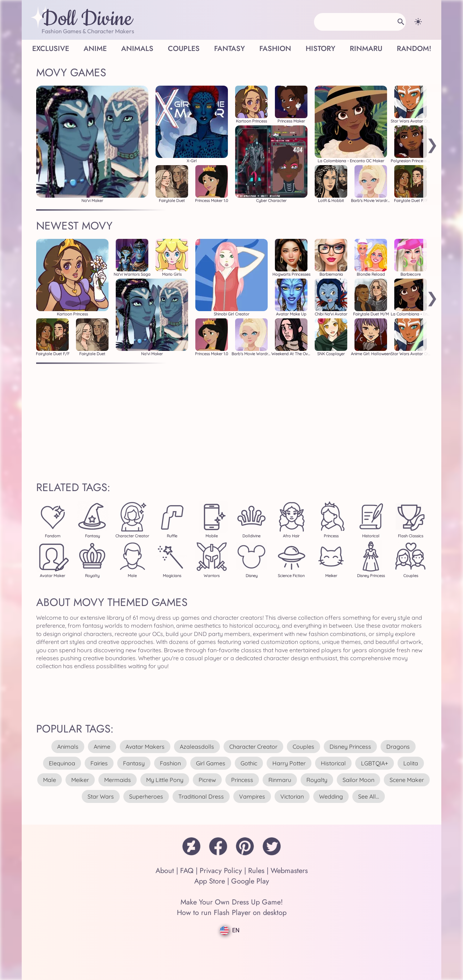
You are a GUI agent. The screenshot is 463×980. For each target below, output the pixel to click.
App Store (210, 881)
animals (68, 747)
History (320, 49)
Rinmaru (366, 49)
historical (333, 763)
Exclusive (51, 49)
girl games (211, 763)
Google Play (250, 881)
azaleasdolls (197, 747)
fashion (170, 763)
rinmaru (280, 780)
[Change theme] (418, 22)
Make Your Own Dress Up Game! (232, 902)
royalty (317, 780)
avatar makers (145, 747)
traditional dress (201, 796)
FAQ (187, 871)
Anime (95, 49)
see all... (369, 796)
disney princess (350, 747)
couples (303, 747)
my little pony (165, 780)
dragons (398, 747)
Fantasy (230, 49)
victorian (292, 796)
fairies (99, 763)
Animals (137, 49)
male (50, 780)
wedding (331, 796)
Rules (256, 871)
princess (242, 780)
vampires (252, 796)
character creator (253, 747)
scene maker (407, 780)
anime (102, 747)
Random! (414, 49)
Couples (184, 49)
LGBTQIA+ (375, 763)
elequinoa (62, 763)
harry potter (289, 763)
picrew (207, 780)
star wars (101, 796)
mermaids (118, 780)
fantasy (134, 763)
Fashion (275, 49)
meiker (80, 780)
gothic (249, 763)
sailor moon (358, 780)
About (165, 871)
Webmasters (289, 871)
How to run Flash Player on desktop (232, 913)
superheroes (146, 796)
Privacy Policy (221, 871)
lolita (411, 763)
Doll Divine (87, 19)
